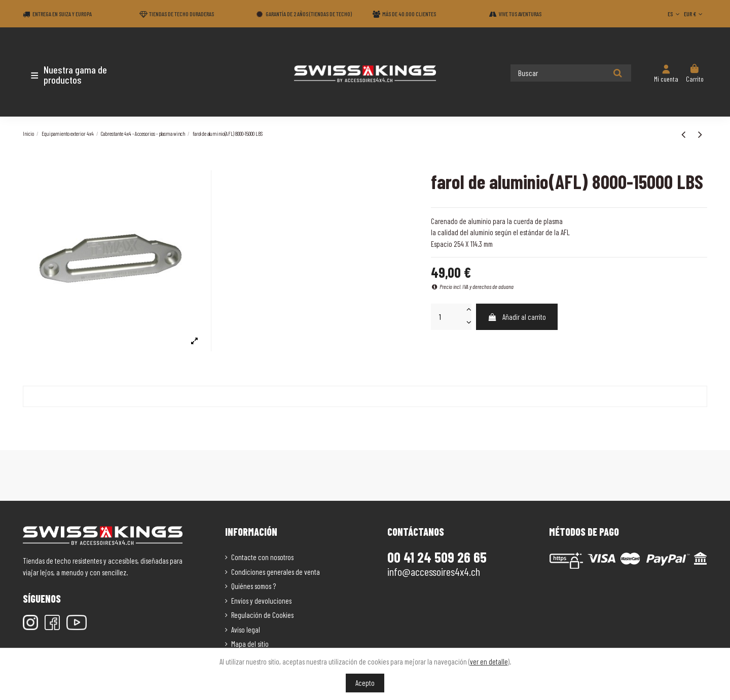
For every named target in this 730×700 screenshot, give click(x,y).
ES (674, 14)
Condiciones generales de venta (276, 572)
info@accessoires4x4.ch (434, 571)
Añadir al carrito (517, 317)
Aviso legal (246, 630)
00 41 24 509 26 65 (437, 557)
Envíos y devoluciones (261, 601)
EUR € (694, 14)
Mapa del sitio (250, 644)
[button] (82, 75)
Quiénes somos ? (253, 586)
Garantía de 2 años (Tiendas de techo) (309, 14)
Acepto (365, 683)
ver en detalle (489, 661)
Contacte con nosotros (262, 557)
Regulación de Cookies (262, 615)
